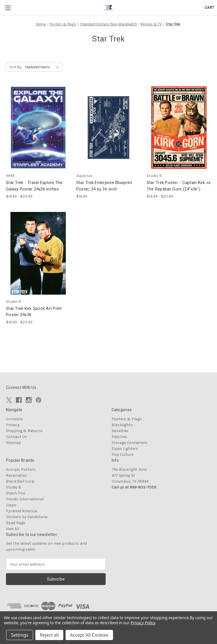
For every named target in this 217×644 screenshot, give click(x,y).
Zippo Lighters (125, 449)
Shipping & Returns (24, 431)
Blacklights (122, 425)
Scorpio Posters (21, 469)
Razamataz (16, 475)
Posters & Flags (127, 419)
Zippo (11, 505)
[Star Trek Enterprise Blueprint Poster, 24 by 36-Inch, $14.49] (108, 128)
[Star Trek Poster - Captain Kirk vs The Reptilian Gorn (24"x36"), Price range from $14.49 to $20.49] (179, 128)
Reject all (49, 635)
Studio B (13, 487)
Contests (15, 419)
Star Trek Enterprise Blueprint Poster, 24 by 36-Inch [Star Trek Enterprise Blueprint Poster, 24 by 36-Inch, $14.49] (104, 186)
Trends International (25, 499)
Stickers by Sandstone (27, 517)
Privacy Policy (143, 623)
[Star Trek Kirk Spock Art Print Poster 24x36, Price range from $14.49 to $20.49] (38, 253)
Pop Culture (122, 454)
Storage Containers (130, 443)
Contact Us (16, 437)
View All (13, 529)
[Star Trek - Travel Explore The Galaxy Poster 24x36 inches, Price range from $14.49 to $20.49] (38, 128)
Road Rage (16, 523)
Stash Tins (16, 493)
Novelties (120, 431)
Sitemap (14, 443)
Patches (119, 437)
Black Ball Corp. (20, 481)
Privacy (13, 425)
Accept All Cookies (89, 635)
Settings (20, 635)
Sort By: (16, 67)
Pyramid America (21, 511)
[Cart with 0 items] (209, 7)
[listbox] (43, 67)
